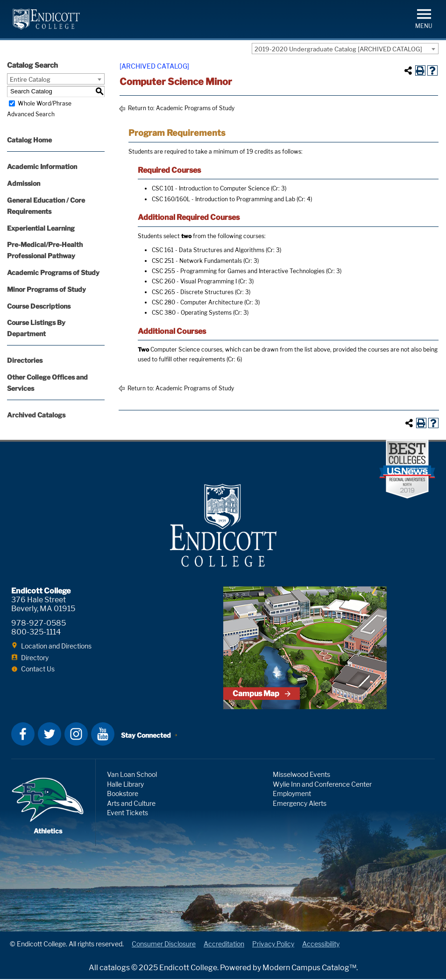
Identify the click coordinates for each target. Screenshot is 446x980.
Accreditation (224, 945)
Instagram (76, 735)
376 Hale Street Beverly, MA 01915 (43, 605)
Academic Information (42, 166)
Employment (292, 794)
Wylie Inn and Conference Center (322, 785)
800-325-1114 (36, 633)
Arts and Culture (131, 804)
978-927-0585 (39, 624)
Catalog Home (29, 140)
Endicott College (46, 19)
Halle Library (125, 785)
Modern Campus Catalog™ (309, 969)
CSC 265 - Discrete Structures (193, 292)
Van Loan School (132, 775)
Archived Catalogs (36, 415)
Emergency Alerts (300, 804)
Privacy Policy (273, 945)
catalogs (115, 969)
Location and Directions (56, 647)
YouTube (103, 735)
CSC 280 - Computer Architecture (197, 302)
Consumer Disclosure (164, 945)
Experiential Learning (41, 228)
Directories (25, 360)
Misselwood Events (301, 775)
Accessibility (321, 945)
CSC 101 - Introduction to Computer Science (211, 188)
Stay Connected (146, 736)
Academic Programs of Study (53, 272)
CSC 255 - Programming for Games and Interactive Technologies (238, 271)
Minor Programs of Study (46, 289)
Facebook (23, 735)
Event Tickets (127, 814)
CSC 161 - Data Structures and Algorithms (208, 250)
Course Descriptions (39, 306)
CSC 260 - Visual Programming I (194, 281)
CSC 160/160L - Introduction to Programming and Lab (223, 199)
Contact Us (38, 670)
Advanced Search (31, 114)
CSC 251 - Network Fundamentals (197, 261)
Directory (35, 659)
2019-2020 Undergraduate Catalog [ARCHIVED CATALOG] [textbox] (338, 49)
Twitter (50, 735)
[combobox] (345, 49)
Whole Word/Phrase (45, 103)
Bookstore (123, 794)
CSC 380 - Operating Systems (192, 313)
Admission (24, 183)
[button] (424, 18)
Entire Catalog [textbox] (30, 79)
